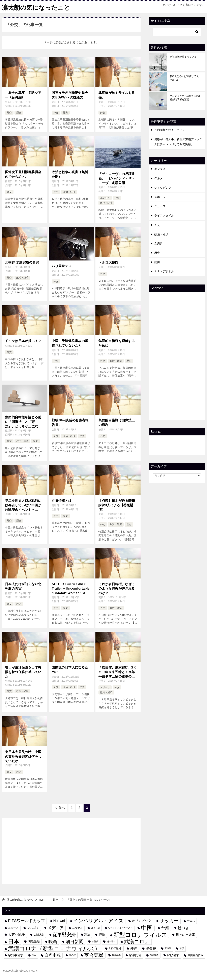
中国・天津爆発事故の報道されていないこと (70, 343)
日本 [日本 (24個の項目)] (14, 941)
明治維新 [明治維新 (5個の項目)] (34, 941)
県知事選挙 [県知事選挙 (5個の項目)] (16, 955)
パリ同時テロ (62, 266)
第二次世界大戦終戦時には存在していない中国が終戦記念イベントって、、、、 (23, 505)
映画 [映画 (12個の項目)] (53, 941)
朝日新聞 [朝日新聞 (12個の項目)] (75, 941)
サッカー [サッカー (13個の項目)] (169, 921)
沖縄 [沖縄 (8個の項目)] (134, 948)
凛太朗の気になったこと (36, 7)
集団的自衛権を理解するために (117, 343)
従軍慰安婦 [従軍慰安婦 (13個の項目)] (64, 934)
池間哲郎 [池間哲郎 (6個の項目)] (115, 948)
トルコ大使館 (108, 262)
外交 (9, 112)
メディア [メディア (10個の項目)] (56, 927)
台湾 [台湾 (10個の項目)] (165, 927)
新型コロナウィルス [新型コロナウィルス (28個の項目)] (140, 934)
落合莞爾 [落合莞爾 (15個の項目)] (94, 955)
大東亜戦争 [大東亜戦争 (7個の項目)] (17, 934)
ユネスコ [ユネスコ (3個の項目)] (95, 927)
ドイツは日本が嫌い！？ (23, 341)
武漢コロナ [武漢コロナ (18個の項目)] (137, 941)
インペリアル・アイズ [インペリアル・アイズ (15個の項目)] (98, 920)
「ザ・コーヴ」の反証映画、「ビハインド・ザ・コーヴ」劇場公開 (117, 178)
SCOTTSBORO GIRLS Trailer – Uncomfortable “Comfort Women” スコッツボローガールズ (71, 589)
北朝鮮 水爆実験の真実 (22, 262)
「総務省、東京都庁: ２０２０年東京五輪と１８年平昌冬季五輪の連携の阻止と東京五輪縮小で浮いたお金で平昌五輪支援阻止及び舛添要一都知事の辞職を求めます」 (118, 672)
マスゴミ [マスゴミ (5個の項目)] (33, 927)
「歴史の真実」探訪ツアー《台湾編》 (23, 95)
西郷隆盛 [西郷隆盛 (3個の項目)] (154, 955)
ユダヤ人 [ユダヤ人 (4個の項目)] (77, 927)
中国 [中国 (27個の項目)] (147, 927)
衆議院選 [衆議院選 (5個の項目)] (135, 955)
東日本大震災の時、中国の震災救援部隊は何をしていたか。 (23, 756)
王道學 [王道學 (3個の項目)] (168, 948)
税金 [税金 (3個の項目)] (34, 955)
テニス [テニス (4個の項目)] (191, 921)
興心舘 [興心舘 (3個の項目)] (72, 955)
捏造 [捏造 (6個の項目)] (102, 934)
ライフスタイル (164, 215)
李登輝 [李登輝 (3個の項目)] (95, 941)
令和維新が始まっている (183, 56)
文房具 (158, 243)
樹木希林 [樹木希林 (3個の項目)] (111, 941)
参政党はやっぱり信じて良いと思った (185, 78)
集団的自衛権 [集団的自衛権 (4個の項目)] (195, 955)
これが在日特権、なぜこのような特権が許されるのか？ (117, 588)
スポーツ (105, 687)
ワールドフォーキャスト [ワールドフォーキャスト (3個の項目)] (120, 927)
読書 (157, 262)
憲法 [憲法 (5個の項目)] (87, 934)
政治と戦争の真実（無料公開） (70, 174)
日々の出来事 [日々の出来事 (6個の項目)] (185, 934)
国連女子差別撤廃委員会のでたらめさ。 (23, 174)
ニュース (160, 206)
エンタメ (105, 198)
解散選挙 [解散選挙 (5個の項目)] (173, 955)
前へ (62, 808)
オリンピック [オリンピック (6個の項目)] (142, 920)
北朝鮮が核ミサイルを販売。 (117, 95)
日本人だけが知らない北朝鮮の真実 (23, 586)
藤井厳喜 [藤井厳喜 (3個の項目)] (116, 955)
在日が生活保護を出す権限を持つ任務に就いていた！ (23, 672)
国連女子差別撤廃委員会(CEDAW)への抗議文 (70, 95)
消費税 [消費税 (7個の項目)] (151, 948)
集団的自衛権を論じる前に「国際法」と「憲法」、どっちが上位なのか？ (23, 422)
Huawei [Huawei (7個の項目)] (59, 920)
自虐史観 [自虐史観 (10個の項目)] (53, 955)
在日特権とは (62, 500)
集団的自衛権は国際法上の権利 (117, 422)
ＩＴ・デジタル (164, 271)
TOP (25, 899)
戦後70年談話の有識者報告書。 (70, 422)
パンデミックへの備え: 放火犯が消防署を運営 (185, 97)
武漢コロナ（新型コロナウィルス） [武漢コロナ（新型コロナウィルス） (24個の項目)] (54, 948)
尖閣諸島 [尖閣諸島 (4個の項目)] (39, 934)
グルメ (158, 178)
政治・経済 (69, 192)
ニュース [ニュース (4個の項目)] (13, 927)
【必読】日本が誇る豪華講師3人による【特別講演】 (117, 505)
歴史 (19, 112)
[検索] (177, 32)
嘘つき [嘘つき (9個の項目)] (183, 927)
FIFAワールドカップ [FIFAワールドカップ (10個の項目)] (26, 920)
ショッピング (163, 187)
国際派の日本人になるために (70, 669)
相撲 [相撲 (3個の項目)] (182, 948)
